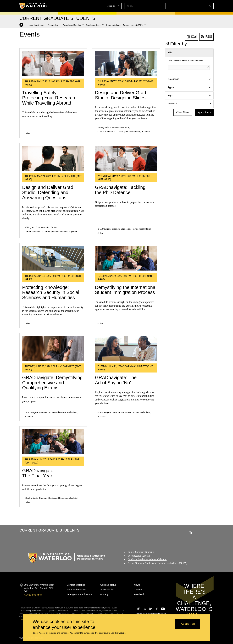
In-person (146, 132)
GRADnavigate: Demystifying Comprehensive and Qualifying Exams (52, 383)
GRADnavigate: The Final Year (38, 473)
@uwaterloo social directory (151, 614)
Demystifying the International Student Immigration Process (126, 290)
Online (28, 133)
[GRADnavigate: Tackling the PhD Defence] (126, 158)
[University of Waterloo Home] (33, 6)
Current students (105, 132)
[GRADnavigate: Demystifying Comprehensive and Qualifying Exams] (53, 348)
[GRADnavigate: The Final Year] (53, 442)
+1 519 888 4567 (33, 595)
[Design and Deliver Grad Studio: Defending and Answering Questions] (53, 158)
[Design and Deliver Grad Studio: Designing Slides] (126, 64)
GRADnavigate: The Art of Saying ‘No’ (116, 380)
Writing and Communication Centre (113, 127)
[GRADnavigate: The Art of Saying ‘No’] (126, 348)
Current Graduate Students (49, 530)
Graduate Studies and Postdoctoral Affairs (131, 229)
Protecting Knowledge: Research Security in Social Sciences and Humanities (51, 292)
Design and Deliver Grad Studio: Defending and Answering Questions (48, 192)
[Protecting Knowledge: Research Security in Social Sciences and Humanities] (53, 258)
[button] (187, 6)
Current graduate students (128, 132)
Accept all (188, 624)
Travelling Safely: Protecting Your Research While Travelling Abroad (49, 98)
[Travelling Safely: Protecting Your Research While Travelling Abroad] (53, 64)
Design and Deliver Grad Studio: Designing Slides (121, 95)
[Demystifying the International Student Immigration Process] (126, 258)
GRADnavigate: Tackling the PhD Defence (120, 190)
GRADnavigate (104, 229)
